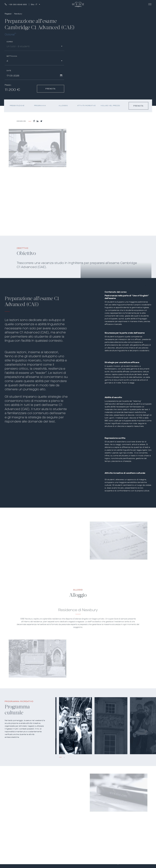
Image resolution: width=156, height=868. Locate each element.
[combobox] (34, 47)
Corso (10, 42)
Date (9, 71)
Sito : (34, 4)
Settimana (12, 56)
